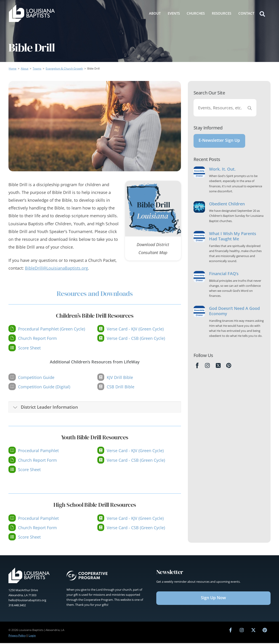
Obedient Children (227, 207)
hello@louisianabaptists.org (27, 601)
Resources (222, 13)
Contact (246, 13)
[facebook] (231, 631)
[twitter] (253, 631)
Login (32, 636)
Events (174, 13)
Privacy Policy (17, 636)
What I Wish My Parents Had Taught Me (233, 239)
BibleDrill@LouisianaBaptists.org (56, 269)
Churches (196, 13)
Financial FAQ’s (224, 277)
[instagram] (242, 631)
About (155, 13)
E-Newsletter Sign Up (219, 142)
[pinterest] (265, 631)
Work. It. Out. (222, 172)
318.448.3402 (17, 606)
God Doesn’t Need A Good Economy (234, 314)
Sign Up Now (213, 598)
